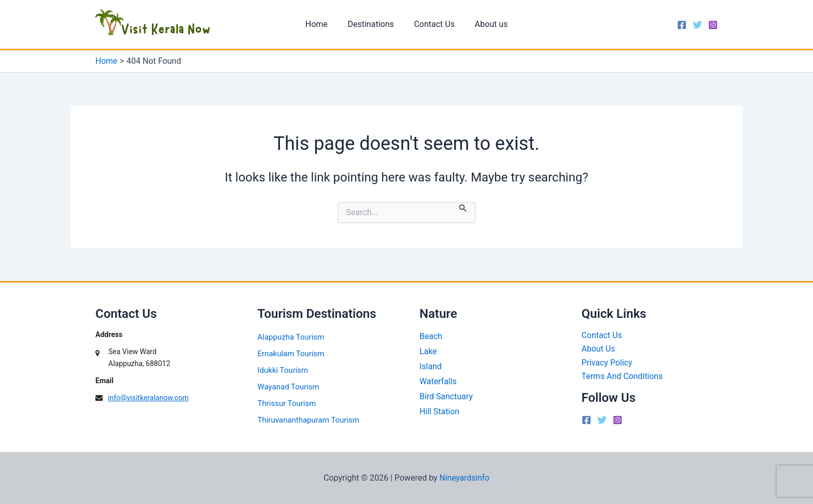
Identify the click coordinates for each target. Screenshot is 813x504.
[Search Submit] (463, 207)
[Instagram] (713, 25)
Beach (431, 336)
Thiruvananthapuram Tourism (309, 420)
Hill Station (440, 411)
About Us (599, 349)
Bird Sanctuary (446, 396)
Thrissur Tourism (287, 403)
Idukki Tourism (283, 370)
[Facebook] (682, 25)
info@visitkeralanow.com (148, 398)
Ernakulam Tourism (291, 354)
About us (486, 24)
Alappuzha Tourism (291, 337)
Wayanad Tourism (289, 387)
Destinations (373, 24)
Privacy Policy (607, 363)
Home (322, 24)
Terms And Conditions (623, 376)
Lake (428, 351)
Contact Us (433, 24)
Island (431, 366)
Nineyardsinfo (464, 478)
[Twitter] (697, 25)
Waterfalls (438, 381)
